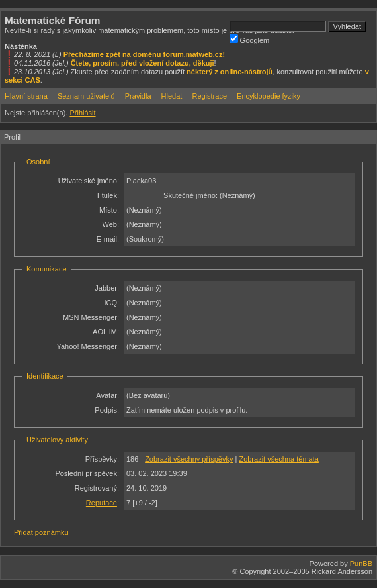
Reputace (102, 503)
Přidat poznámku (41, 532)
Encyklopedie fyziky (269, 96)
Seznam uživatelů (86, 96)
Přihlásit (82, 113)
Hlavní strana (26, 96)
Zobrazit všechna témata (278, 459)
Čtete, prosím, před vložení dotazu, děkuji (143, 63)
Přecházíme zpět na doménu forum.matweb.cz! (145, 54)
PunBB (361, 563)
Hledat (172, 96)
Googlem (250, 39)
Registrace (209, 96)
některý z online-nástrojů (230, 72)
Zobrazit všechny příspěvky (189, 459)
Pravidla (138, 96)
